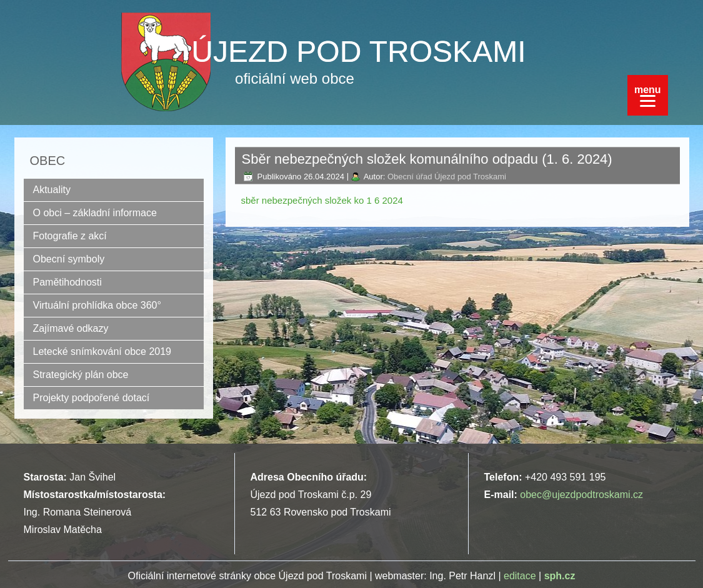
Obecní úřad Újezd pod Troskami (447, 177)
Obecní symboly (69, 259)
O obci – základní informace (95, 213)
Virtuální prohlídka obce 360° (97, 305)
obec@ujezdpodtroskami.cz (581, 495)
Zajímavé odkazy (71, 328)
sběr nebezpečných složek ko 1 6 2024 (322, 200)
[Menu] (648, 95)
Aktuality (52, 190)
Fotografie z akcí (70, 236)
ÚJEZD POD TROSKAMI (358, 52)
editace (520, 576)
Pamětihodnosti (67, 282)
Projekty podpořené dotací (92, 398)
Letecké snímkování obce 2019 (102, 351)
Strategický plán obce (81, 375)
